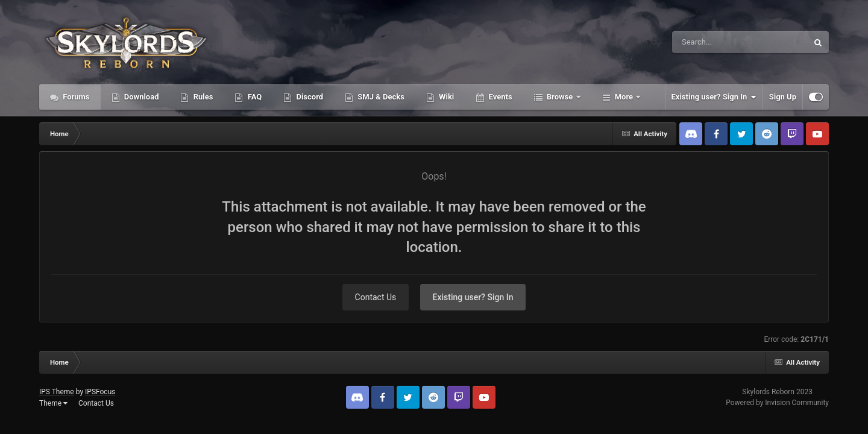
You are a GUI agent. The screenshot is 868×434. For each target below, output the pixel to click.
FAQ (253, 97)
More (624, 97)
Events (499, 97)
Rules (202, 97)
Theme (53, 403)
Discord (309, 97)
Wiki (445, 97)
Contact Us (376, 297)
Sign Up (783, 97)
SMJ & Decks (380, 97)
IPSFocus (100, 392)
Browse (560, 97)
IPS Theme (57, 392)
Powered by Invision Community (777, 403)
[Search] (709, 42)
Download (141, 97)
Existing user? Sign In (714, 97)
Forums (75, 97)
